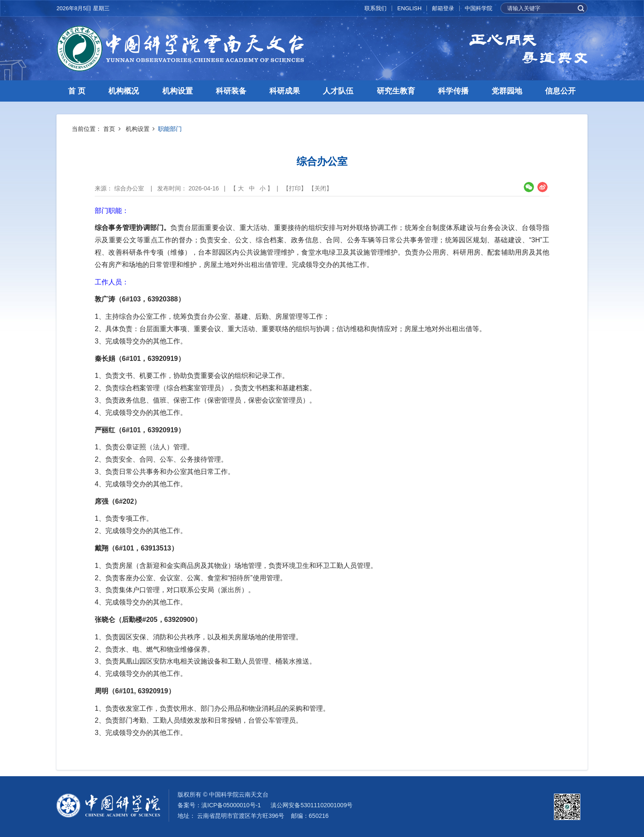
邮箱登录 (443, 8)
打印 (295, 188)
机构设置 (178, 91)
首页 (109, 129)
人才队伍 (338, 91)
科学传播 (453, 91)
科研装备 (231, 91)
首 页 (77, 91)
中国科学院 (479, 8)
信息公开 (560, 91)
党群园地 (507, 91)
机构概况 (124, 91)
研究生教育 (396, 91)
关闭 (320, 188)
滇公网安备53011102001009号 (312, 805)
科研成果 (285, 91)
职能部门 (170, 129)
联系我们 (376, 8)
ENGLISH (409, 8)
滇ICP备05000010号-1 (231, 805)
